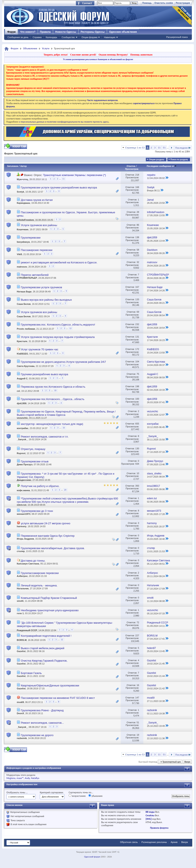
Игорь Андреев (25, 539)
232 (137, 324)
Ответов (131, 166)
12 (70, 328)
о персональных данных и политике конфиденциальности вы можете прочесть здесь (64, 122)
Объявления (30, 48)
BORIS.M (22, 640)
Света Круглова (26, 366)
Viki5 (19, 254)
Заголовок (13, 166)
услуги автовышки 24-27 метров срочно (46, 523)
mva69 (20, 702)
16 (138, 685)
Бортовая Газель (31, 673)
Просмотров (132, 169)
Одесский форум (92, 857)
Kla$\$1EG (22, 354)
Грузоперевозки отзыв (35, 461)
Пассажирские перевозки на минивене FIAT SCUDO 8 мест (58, 698)
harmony (22, 526)
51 (164, 148)
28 (138, 212)
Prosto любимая (26, 329)
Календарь (51, 37)
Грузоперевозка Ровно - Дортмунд (42, 710)
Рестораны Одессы (93, 32)
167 (137, 287)
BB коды (150, 812)
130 (137, 448)
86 (138, 225)
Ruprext (21, 453)
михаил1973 (24, 514)
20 (65, 490)
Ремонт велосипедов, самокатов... (42, 723)
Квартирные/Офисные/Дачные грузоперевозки (50, 685)
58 (138, 250)
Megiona (11, 778)
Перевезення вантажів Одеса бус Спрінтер (48, 536)
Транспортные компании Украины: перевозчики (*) (75, 175)
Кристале (22, 341)
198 (137, 386)
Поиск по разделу (179, 160)
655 (137, 424)
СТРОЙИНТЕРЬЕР (27, 278)
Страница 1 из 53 (135, 148)
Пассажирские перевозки (37, 250)
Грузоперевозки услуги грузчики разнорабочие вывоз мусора (59, 187)
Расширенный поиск (177, 37)
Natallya (35, 778)
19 (138, 735)
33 (64, 428)
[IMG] (149, 819)
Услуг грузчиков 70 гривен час (40, 349)
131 (137, 337)
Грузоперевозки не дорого (37, 735)
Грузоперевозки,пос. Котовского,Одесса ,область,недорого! (58, 325)
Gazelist (21, 651)
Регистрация (183, 3)
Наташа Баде (24, 292)
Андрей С (22, 379)
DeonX (20, 713)
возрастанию (77, 796)
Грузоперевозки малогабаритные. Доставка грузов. (53, 548)
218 (137, 175)
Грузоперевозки (31, 238)
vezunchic (22, 418)
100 (137, 399)
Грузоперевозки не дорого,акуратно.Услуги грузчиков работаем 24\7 (63, 362)
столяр (21, 551)
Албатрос (22, 576)
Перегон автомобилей (35, 275)
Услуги (46, 48)
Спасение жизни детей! (83, 55)
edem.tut (22, 505)
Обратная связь (129, 842)
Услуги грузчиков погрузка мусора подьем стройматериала (58, 337)
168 (137, 187)
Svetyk (20, 192)
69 (138, 312)
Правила (45, 32)
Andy (27, 778)
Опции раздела (156, 160)
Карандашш (23, 203)
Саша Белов (24, 304)
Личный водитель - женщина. (39, 585)
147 (137, 698)
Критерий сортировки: (52, 792)
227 (137, 635)
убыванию (96, 796)
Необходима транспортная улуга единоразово (50, 610)
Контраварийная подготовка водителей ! (46, 636)
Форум (11, 32)
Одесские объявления (123, 32)
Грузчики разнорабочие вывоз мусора (45, 374)
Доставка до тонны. (33, 561)
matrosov (22, 267)
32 (138, 262)
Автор (24, 166)
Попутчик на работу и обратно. (40, 486)
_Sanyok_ (22, 439)
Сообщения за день (18, 37)
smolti (20, 601)
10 (55, 390)
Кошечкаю (23, 229)
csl (18, 391)
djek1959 (22, 404)
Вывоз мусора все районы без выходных (46, 300)
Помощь (147, 3)
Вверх (187, 762)
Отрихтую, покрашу (33, 449)
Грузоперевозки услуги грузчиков (41, 287)
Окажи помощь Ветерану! (113, 55)
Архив (174, 842)
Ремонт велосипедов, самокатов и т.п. (45, 437)
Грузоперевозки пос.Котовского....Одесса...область (53, 399)
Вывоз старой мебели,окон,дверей (43, 648)
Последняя (183, 148)
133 (137, 299)
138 (137, 237)
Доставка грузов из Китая (37, 200)
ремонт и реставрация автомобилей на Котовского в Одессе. (59, 262)
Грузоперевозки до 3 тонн (37, 511)
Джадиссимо (24, 480)
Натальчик (23, 588)
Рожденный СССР (27, 630)
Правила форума (159, 828)
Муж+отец (22, 179)
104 (137, 362)
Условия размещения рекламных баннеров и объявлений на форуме (98, 59)
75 (138, 374)
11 (159, 148)
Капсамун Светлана (28, 564)
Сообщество (68, 37)
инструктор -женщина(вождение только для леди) (52, 424)
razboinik (22, 738)
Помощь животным (141, 55)
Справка (37, 37)
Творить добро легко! (56, 55)
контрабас (23, 428)
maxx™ (20, 778)
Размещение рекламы (154, 842)
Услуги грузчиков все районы (39, 225)
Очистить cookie (164, 3)
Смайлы (150, 815)
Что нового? (28, 32)
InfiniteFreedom (25, 220)
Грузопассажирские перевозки (40, 573)
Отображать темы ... (17, 792)
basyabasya (23, 242)
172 (137, 349)
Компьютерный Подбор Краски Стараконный (49, 598)
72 (138, 622)
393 (137, 486)
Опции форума (89, 37)
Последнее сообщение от (162, 166)
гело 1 (20, 613)
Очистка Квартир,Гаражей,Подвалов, (44, 661)
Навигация (110, 37)
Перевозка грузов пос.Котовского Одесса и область (53, 387)
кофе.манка (23, 490)
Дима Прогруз (25, 464)
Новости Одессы (66, 32)
